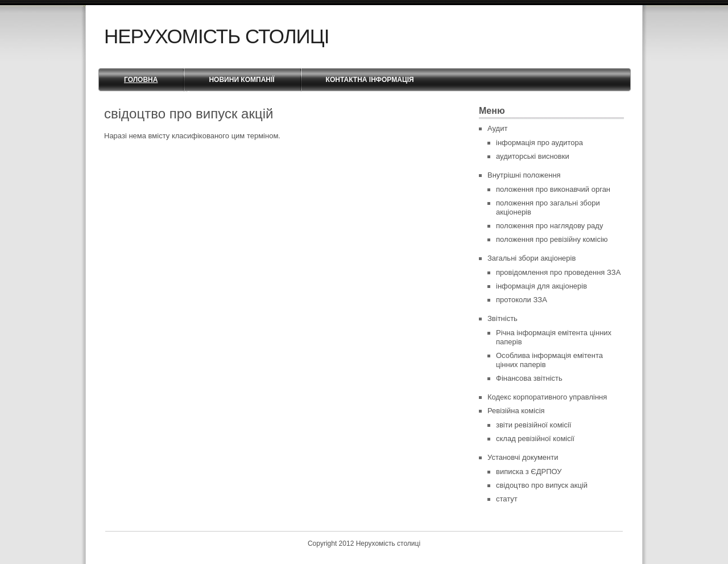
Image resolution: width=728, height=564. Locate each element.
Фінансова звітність (529, 378)
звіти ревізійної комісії (533, 425)
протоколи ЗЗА (522, 300)
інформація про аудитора (539, 143)
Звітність (502, 318)
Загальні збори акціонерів (531, 258)
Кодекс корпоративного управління (547, 397)
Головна (141, 80)
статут (507, 499)
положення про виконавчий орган (553, 189)
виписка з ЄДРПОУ (529, 472)
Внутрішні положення (524, 175)
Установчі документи (523, 457)
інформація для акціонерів (541, 286)
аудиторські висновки (533, 156)
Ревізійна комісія (516, 411)
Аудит (497, 128)
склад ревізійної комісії (535, 439)
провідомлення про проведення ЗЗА (558, 272)
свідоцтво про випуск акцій (542, 485)
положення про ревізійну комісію (552, 239)
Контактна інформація (370, 80)
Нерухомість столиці (216, 36)
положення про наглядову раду (549, 226)
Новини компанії (241, 80)
